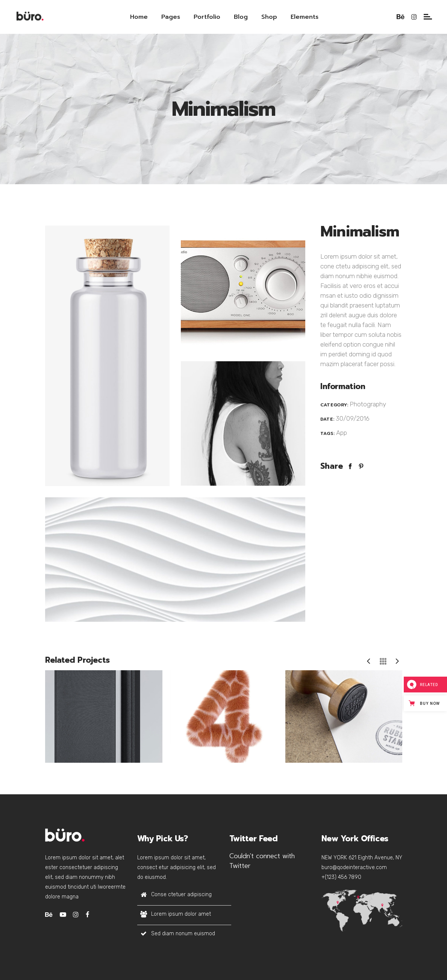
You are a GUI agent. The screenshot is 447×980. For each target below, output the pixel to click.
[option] (101, 716)
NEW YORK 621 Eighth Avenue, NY (362, 858)
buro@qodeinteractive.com (354, 867)
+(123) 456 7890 (341, 877)
